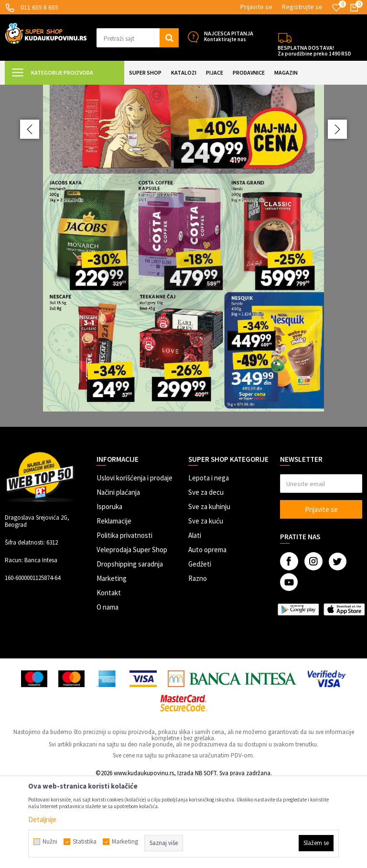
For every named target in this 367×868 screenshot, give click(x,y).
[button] (138, 38)
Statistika (85, 842)
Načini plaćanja (118, 577)
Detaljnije (42, 819)
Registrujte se (302, 7)
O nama (108, 692)
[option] (183, 298)
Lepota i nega (209, 562)
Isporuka (109, 591)
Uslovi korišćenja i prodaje (135, 562)
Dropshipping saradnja (130, 649)
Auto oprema (207, 634)
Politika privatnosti (124, 620)
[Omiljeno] (336, 8)
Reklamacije (114, 606)
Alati (195, 620)
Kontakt (109, 677)
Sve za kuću (206, 606)
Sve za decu (206, 577)
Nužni (50, 842)
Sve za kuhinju (209, 591)
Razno (198, 663)
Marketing (112, 663)
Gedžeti (200, 649)
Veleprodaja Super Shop (132, 634)
